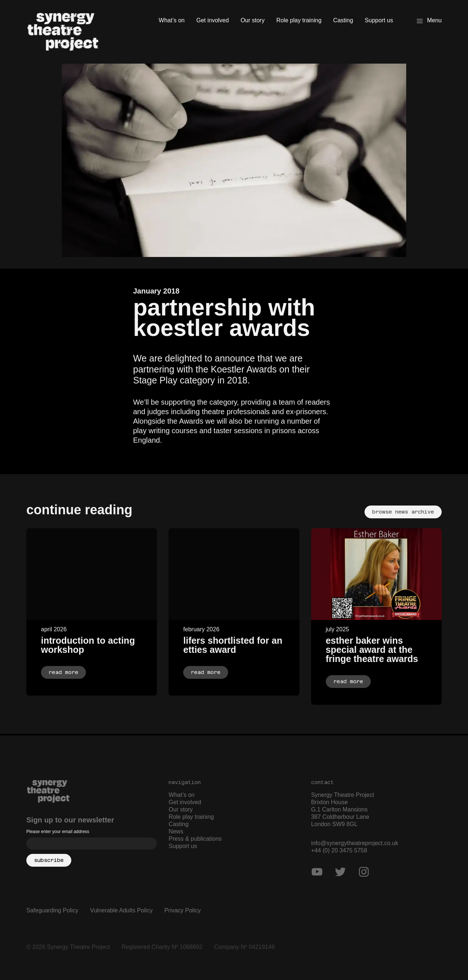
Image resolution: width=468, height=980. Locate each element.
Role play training (299, 20)
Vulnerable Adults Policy (121, 910)
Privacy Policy (182, 910)
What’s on (172, 20)
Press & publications (195, 839)
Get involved (213, 20)
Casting (343, 20)
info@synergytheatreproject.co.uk (355, 843)
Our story (253, 20)
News (176, 831)
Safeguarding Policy (52, 910)
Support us (379, 20)
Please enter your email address (58, 832)
